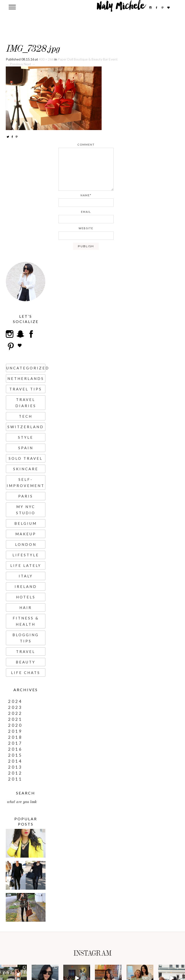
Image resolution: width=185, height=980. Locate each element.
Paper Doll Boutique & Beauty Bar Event (88, 59)
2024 (15, 701)
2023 (15, 707)
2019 (15, 731)
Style (26, 437)
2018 (15, 737)
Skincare (26, 469)
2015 (15, 755)
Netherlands (26, 378)
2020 (15, 725)
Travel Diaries (26, 403)
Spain (26, 448)
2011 (15, 779)
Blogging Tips (26, 638)
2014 (15, 761)
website (86, 228)
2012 (15, 773)
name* (86, 195)
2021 (15, 719)
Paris (26, 496)
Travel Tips (26, 389)
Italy (26, 576)
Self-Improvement (26, 482)
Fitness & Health (26, 621)
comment (86, 145)
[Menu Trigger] (12, 7)
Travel (26, 652)
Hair (26, 608)
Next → (29, 64)
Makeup (26, 534)
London (26, 544)
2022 (15, 713)
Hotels (26, 597)
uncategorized (26, 368)
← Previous (14, 64)
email (86, 212)
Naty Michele (121, 8)
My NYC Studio (26, 510)
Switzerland (26, 427)
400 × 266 (46, 59)
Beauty (26, 662)
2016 (15, 749)
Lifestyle (26, 555)
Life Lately (26, 565)
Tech (26, 416)
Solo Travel (26, 458)
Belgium (26, 523)
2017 (15, 743)
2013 (15, 767)
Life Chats (26, 673)
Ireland (26, 586)
